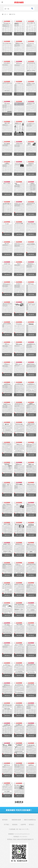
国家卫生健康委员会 (30, 820)
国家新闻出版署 (16, 820)
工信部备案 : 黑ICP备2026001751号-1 (19, 829)
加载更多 (19, 802)
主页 (5, 14)
